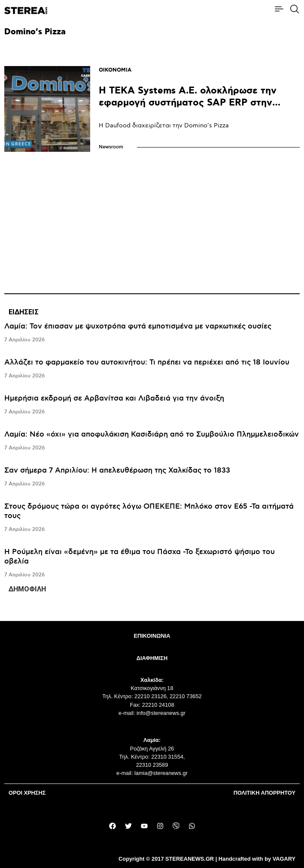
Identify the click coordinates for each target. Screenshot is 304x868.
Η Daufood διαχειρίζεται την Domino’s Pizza (164, 125)
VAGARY (284, 859)
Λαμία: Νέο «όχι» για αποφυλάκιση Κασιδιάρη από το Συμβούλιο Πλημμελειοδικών (152, 434)
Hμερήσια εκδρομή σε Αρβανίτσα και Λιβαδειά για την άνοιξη (114, 398)
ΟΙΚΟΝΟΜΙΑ (115, 70)
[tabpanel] (152, 451)
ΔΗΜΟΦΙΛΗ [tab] (27, 589)
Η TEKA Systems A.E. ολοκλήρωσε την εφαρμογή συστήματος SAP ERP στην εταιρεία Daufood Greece (188, 103)
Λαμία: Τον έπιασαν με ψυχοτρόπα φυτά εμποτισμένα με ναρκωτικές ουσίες (138, 326)
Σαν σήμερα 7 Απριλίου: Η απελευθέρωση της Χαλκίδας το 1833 (117, 470)
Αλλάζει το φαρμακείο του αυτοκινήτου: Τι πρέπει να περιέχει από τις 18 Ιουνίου (147, 362)
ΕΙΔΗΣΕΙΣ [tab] (24, 312)
